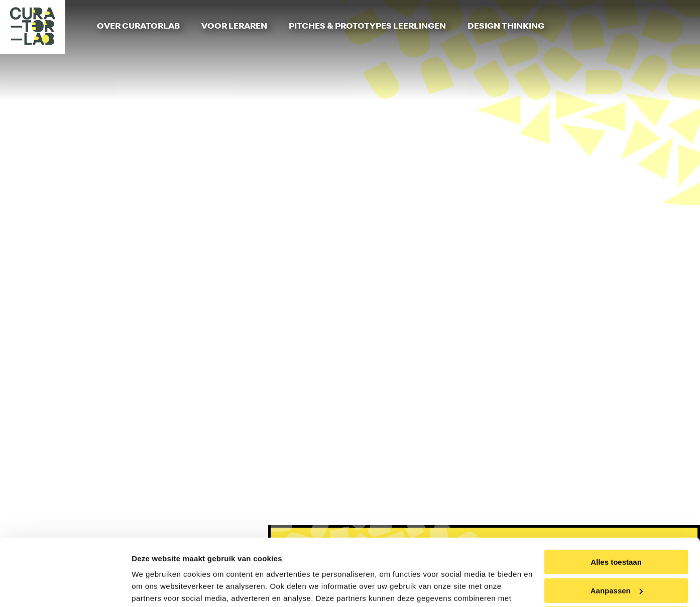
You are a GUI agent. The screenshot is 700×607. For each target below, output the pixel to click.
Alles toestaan (616, 499)
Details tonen (155, 587)
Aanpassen (617, 527)
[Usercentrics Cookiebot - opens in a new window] (65, 587)
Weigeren (616, 556)
